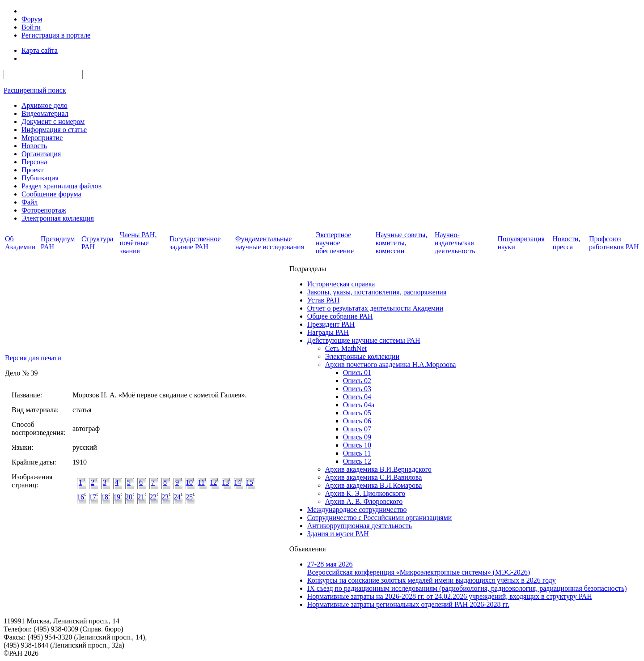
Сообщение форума (51, 194)
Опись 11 (357, 453)
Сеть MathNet (346, 348)
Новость (34, 146)
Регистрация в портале (56, 35)
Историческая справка (341, 284)
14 (237, 482)
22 (153, 497)
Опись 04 (357, 397)
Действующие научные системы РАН (364, 340)
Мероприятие (42, 138)
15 (250, 482)
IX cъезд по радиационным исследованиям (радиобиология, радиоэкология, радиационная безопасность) (467, 588)
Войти (31, 27)
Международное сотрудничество (357, 510)
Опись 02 (357, 381)
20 (129, 497)
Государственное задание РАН (195, 243)
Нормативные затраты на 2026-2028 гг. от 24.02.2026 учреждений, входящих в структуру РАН (450, 596)
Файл (30, 202)
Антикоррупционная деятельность (360, 526)
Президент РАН (331, 324)
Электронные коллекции (362, 356)
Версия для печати (34, 358)
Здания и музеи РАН (338, 534)
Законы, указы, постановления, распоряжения (377, 292)
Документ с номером (53, 122)
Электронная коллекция (58, 218)
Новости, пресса (566, 243)
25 (189, 497)
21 (141, 497)
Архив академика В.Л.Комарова (374, 485)
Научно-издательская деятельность (455, 243)
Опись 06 (357, 421)
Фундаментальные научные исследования (270, 243)
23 (165, 497)
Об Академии (20, 243)
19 (117, 497)
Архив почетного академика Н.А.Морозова (391, 365)
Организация (41, 154)
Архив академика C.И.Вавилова (374, 477)
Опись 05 (357, 413)
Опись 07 (357, 429)
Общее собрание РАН (340, 316)
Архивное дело (44, 105)
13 (225, 482)
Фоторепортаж (44, 210)
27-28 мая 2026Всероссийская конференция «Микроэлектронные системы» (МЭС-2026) (419, 568)
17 (93, 497)
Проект (32, 170)
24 (177, 497)
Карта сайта (40, 50)
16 (80, 497)
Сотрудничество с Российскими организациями (380, 518)
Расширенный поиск (35, 90)
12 (213, 482)
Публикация (40, 178)
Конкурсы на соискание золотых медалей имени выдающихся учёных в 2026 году (432, 580)
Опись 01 (357, 373)
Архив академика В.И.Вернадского (378, 469)
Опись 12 (357, 461)
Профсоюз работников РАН (614, 243)
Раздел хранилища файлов (61, 186)
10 (189, 482)
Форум (32, 19)
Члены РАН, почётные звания (138, 243)
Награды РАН (328, 332)
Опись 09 (357, 437)
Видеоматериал (45, 113)
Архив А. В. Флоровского (364, 501)
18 (105, 497)
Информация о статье (54, 130)
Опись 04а (359, 405)
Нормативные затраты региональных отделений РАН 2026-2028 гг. (408, 604)
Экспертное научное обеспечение (335, 243)
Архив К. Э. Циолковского (365, 493)
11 (201, 482)
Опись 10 (357, 445)
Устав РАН (323, 300)
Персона (34, 162)
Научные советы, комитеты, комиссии (402, 243)
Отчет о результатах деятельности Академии (375, 308)
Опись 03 (357, 389)
